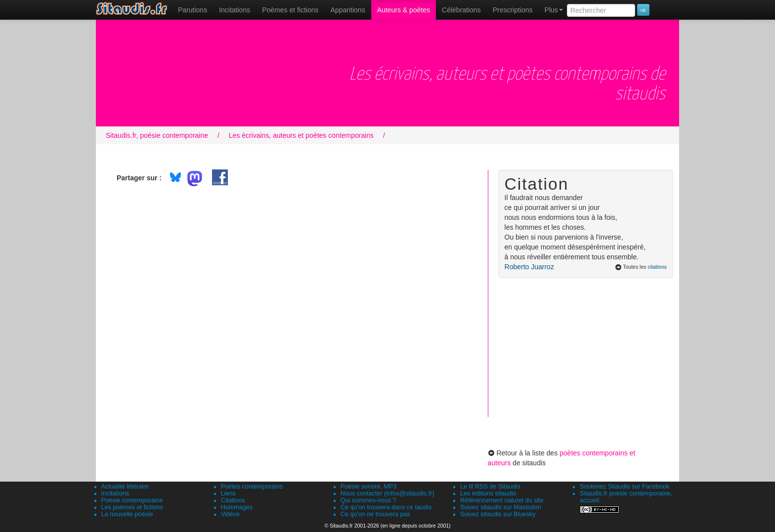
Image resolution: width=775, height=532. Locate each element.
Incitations (115, 493)
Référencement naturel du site (502, 500)
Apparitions (348, 10)
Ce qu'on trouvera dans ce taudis (386, 507)
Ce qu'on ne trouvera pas (375, 514)
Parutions (193, 10)
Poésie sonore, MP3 (368, 487)
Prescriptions (513, 10)
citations (657, 267)
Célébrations (461, 10)
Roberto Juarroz (529, 267)
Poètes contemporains (252, 487)
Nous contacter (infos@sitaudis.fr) (387, 493)
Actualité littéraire (125, 487)
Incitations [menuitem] (235, 10)
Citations (233, 500)
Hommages (237, 507)
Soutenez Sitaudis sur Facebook (624, 487)
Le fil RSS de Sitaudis (490, 487)
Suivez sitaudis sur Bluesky (498, 514)
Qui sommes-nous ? (368, 500)
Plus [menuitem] (554, 10)
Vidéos (230, 514)
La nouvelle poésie (127, 514)
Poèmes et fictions (290, 10)
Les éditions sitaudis (488, 493)
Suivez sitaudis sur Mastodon (501, 507)
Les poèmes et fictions (132, 507)
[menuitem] (193, 10)
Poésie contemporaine (132, 500)
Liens (228, 493)
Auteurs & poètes (404, 10)
